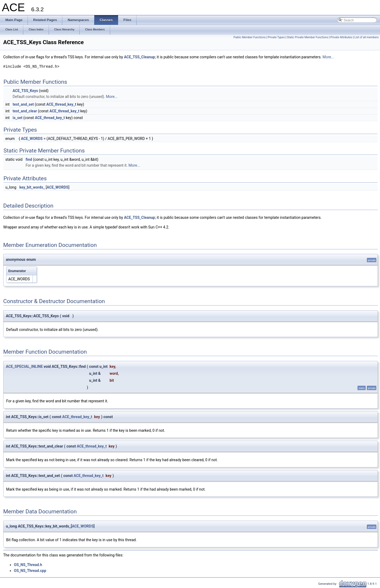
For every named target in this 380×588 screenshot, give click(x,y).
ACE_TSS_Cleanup (139, 57)
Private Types (276, 37)
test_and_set (23, 104)
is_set (18, 118)
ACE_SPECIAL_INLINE (24, 366)
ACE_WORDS (32, 139)
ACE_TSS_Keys (25, 91)
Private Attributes (341, 37)
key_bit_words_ (32, 187)
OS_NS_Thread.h (28, 565)
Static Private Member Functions (308, 37)
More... (328, 57)
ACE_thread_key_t (61, 104)
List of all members (367, 37)
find (29, 159)
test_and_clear (25, 111)
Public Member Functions (250, 37)
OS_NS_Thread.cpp (30, 571)
